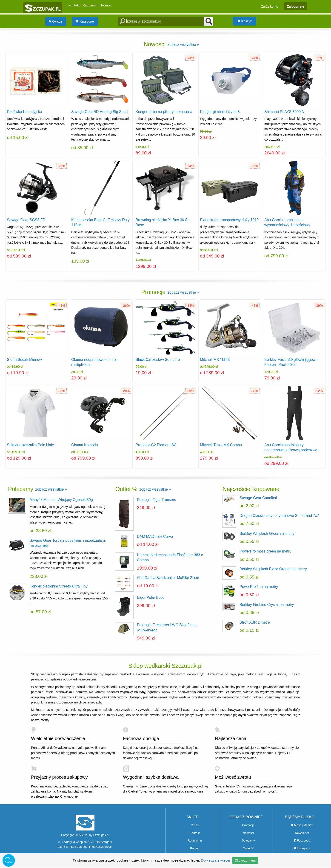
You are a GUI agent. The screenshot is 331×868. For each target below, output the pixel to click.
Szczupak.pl (101, 835)
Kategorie (85, 21)
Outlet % (248, 848)
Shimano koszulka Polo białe (30, 445)
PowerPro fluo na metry (259, 587)
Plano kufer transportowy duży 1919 (229, 220)
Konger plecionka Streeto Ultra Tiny (59, 586)
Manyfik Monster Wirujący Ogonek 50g (61, 500)
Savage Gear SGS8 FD (26, 220)
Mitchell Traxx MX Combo (221, 445)
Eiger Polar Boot (150, 597)
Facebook (302, 841)
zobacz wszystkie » (183, 45)
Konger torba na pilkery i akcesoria (164, 112)
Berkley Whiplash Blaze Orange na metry (273, 569)
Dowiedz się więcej (215, 860)
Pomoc (106, 5)
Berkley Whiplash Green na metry (267, 534)
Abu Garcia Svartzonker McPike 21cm (168, 578)
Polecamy (248, 841)
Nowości (248, 833)
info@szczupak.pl (101, 847)
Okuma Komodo (85, 445)
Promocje (248, 825)
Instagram (302, 848)
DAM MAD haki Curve (155, 537)
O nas (195, 825)
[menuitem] (56, 22)
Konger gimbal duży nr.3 (220, 112)
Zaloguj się (295, 6)
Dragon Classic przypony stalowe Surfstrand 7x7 (279, 516)
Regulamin (90, 5)
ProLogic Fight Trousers (157, 500)
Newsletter (302, 833)
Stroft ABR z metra (255, 622)
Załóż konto (270, 6)
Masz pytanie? (302, 825)
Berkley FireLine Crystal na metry (267, 605)
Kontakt (74, 5)
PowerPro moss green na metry (265, 551)
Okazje (56, 21)
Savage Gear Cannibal (258, 498)
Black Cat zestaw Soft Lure (158, 360)
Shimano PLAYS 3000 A (284, 112)
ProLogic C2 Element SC (156, 445)
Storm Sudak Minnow (24, 360)
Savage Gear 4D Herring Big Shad (99, 112)
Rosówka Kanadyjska (24, 112)
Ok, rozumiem (245, 860)
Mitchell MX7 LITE (215, 360)
